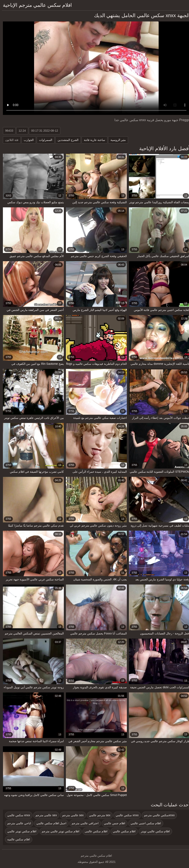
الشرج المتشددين (66, 140)
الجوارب (27, 140)
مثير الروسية (116, 140)
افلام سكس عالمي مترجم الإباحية (36, 5)
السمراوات (44, 140)
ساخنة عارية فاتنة (93, 140)
